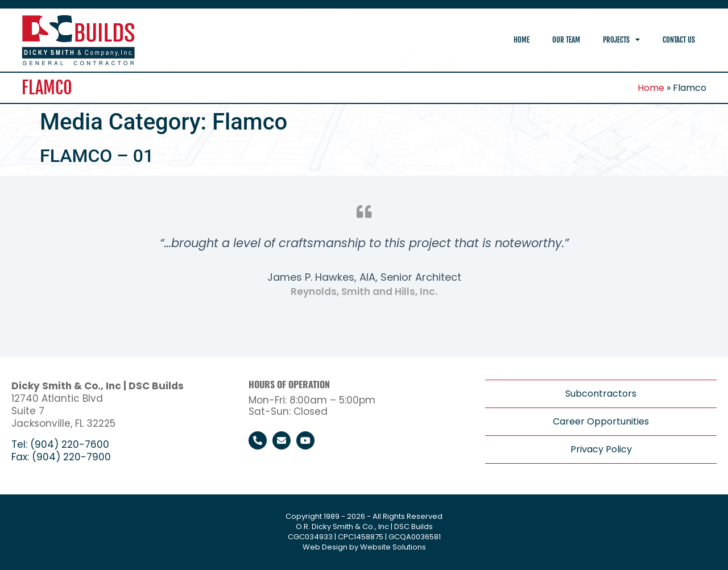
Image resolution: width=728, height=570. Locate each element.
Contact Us (679, 40)
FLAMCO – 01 (97, 156)
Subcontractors (601, 394)
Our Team (566, 40)
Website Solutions (393, 547)
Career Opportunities (601, 421)
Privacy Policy (601, 449)
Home (522, 40)
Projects (621, 40)
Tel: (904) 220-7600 (60, 444)
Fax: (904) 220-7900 (61, 457)
